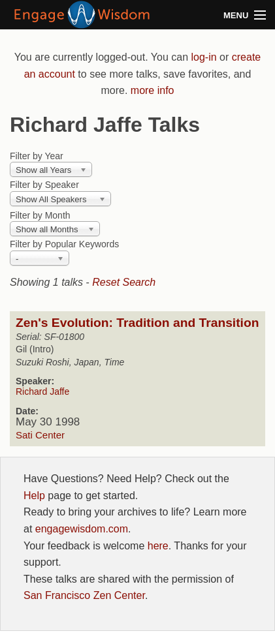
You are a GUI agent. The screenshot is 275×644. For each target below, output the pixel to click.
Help (34, 496)
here (158, 546)
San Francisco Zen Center (84, 595)
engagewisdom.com (82, 529)
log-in (203, 57)
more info (153, 90)
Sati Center (40, 435)
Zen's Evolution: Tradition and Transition (137, 323)
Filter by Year (37, 156)
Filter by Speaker (44, 185)
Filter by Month (40, 215)
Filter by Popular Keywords (64, 244)
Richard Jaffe (42, 391)
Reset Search (124, 282)
